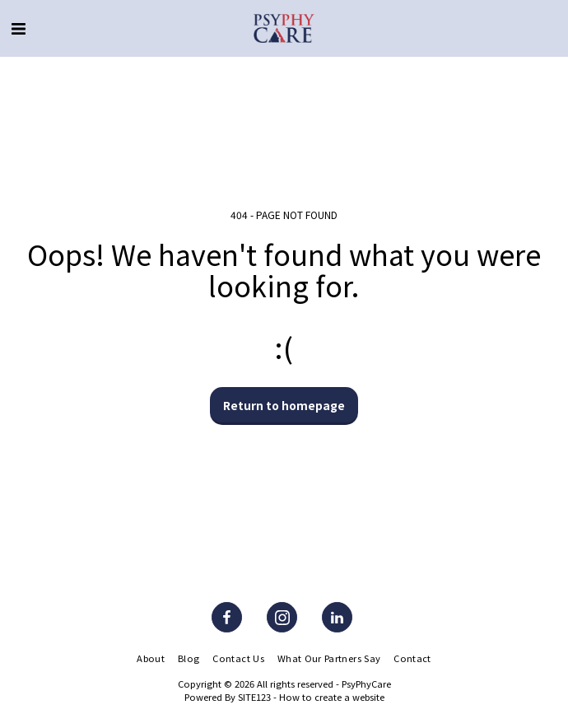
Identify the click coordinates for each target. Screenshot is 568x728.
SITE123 (254, 697)
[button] (18, 28)
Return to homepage (284, 405)
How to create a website (332, 697)
